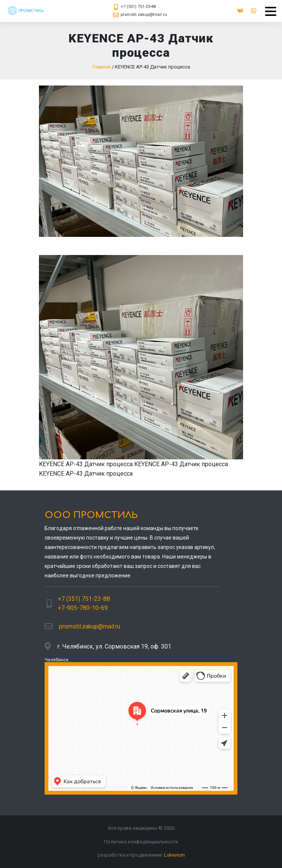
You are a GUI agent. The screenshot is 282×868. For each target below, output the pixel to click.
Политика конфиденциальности (141, 842)
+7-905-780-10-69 (83, 608)
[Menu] (268, 11)
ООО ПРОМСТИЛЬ (91, 515)
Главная (101, 67)
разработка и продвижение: (141, 855)
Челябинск (57, 660)
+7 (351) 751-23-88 (138, 7)
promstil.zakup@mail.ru (144, 15)
